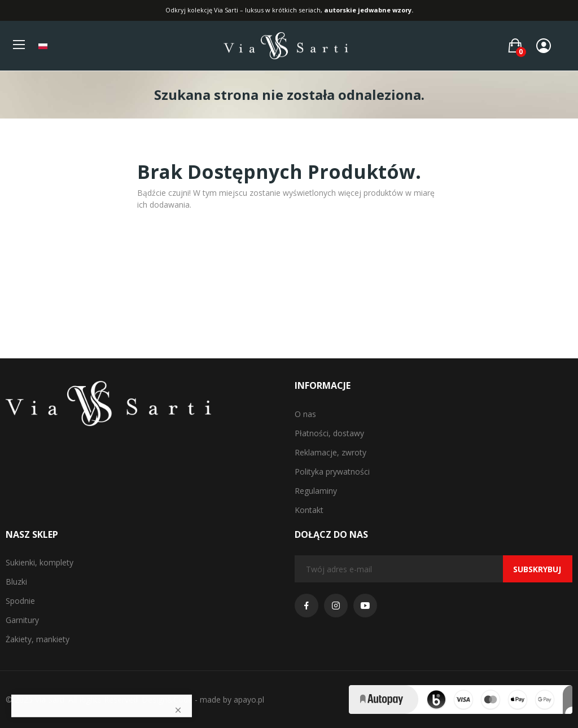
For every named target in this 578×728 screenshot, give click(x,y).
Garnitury (22, 620)
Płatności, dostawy (329, 433)
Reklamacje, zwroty (330, 452)
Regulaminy (316, 491)
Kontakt (309, 510)
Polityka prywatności (332, 472)
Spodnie (20, 601)
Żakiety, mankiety (38, 639)
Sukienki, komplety (40, 562)
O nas (305, 414)
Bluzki (16, 582)
